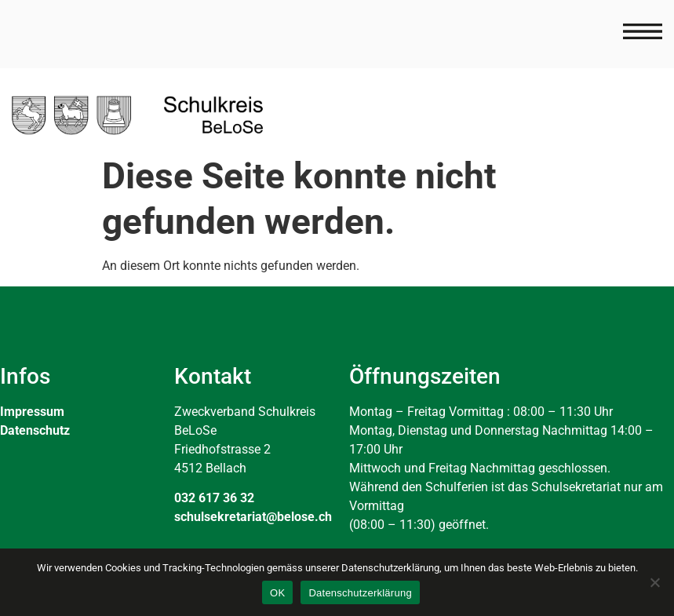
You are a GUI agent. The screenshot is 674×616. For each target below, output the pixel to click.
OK (277, 593)
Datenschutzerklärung (360, 593)
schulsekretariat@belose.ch (253, 517)
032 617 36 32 (214, 498)
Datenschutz (35, 430)
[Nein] (654, 582)
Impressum (32, 412)
